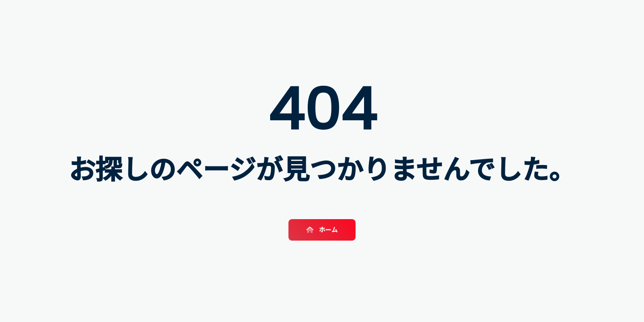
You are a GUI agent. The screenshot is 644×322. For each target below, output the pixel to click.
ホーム (322, 230)
